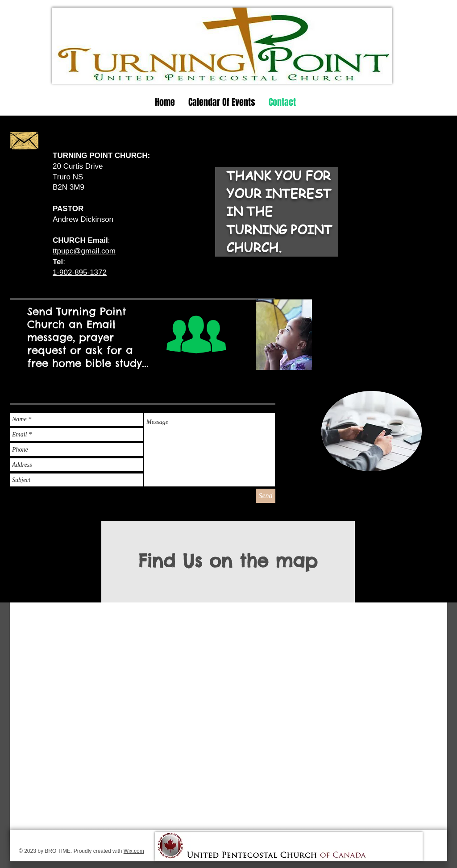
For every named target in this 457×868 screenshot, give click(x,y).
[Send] (266, 496)
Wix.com (134, 851)
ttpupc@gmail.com (84, 251)
